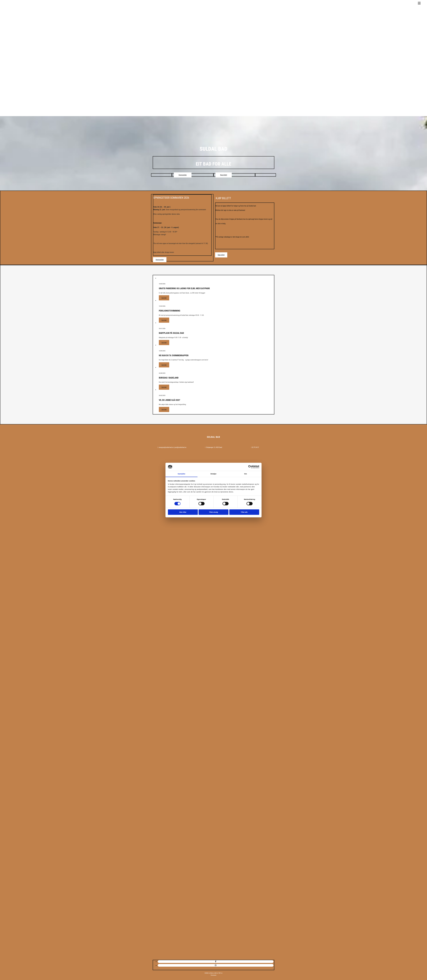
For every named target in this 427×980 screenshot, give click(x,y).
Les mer (164, 298)
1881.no (220, 973)
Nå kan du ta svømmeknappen (174, 355)
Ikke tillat (183, 512)
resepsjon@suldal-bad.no (166, 447)
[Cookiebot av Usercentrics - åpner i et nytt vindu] (250, 467)
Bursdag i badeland (169, 378)
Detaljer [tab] (213, 474)
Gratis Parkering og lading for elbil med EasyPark (184, 288)
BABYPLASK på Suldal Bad (171, 333)
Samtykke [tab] (182, 474)
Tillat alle (244, 512)
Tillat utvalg (213, 512)
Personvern (213, 975)
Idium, (212, 973)
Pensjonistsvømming (170, 311)
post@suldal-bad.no (181, 447)
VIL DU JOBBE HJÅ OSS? (169, 400)
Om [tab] (245, 474)
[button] (183, 175)
